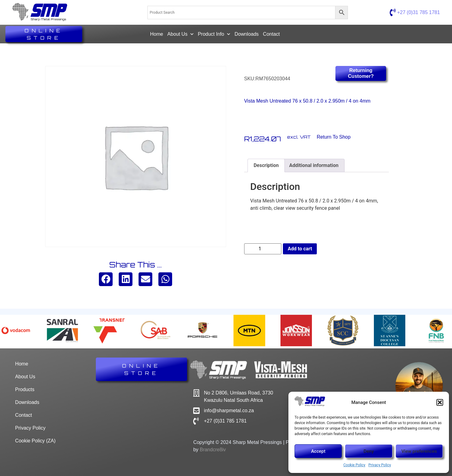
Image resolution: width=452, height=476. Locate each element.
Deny (369, 451)
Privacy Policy (380, 465)
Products (25, 389)
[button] (440, 402)
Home (157, 34)
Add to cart (300, 249)
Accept (318, 451)
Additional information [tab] (314, 165)
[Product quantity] (263, 249)
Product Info (214, 34)
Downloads (246, 34)
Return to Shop (334, 137)
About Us (180, 34)
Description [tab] (266, 165)
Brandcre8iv (213, 450)
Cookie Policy (354, 465)
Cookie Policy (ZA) (35, 441)
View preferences (419, 451)
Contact (271, 34)
